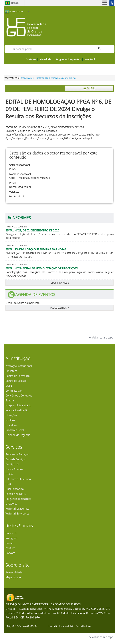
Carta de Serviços (16, 459)
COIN (9, 386)
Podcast (10, 553)
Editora (10, 400)
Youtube (10, 548)
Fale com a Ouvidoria (18, 479)
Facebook (11, 533)
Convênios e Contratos (19, 395)
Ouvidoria (46, 59)
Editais (9, 474)
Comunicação (13, 390)
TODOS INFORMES (59, 283)
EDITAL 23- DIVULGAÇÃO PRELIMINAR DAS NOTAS (36, 249)
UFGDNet (11, 504)
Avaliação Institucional (19, 366)
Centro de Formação (17, 376)
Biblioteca (11, 371)
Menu (89, 88)
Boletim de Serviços (17, 454)
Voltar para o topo (101, 337)
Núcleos (10, 420)
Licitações (11, 415)
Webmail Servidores (17, 513)
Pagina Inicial (27, 78)
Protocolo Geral (15, 430)
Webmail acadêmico (17, 508)
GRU (8, 484)
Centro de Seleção (16, 381)
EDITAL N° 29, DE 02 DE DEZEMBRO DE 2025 (32, 230)
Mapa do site (13, 577)
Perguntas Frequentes (68, 59)
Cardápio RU (13, 464)
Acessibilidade (14, 572)
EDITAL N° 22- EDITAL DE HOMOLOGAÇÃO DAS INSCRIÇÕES (41, 268)
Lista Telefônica (14, 489)
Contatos (31, 59)
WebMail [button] (90, 59)
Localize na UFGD (16, 494)
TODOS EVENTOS (59, 308)
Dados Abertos (14, 469)
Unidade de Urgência (18, 435)
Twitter (10, 543)
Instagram (11, 538)
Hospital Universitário (18, 405)
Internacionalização (17, 410)
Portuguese (14, 12)
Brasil (15, 3)
